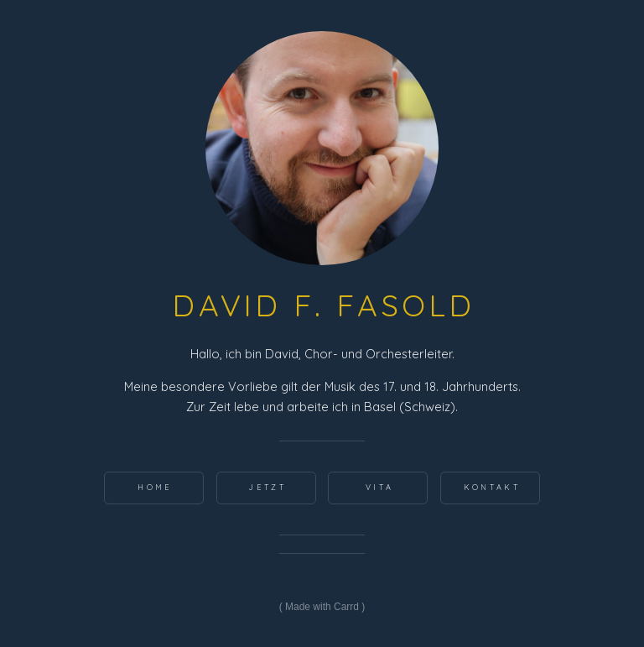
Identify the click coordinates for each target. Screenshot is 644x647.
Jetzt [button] (267, 487)
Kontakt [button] (492, 487)
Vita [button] (379, 487)
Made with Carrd (322, 607)
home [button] (155, 487)
